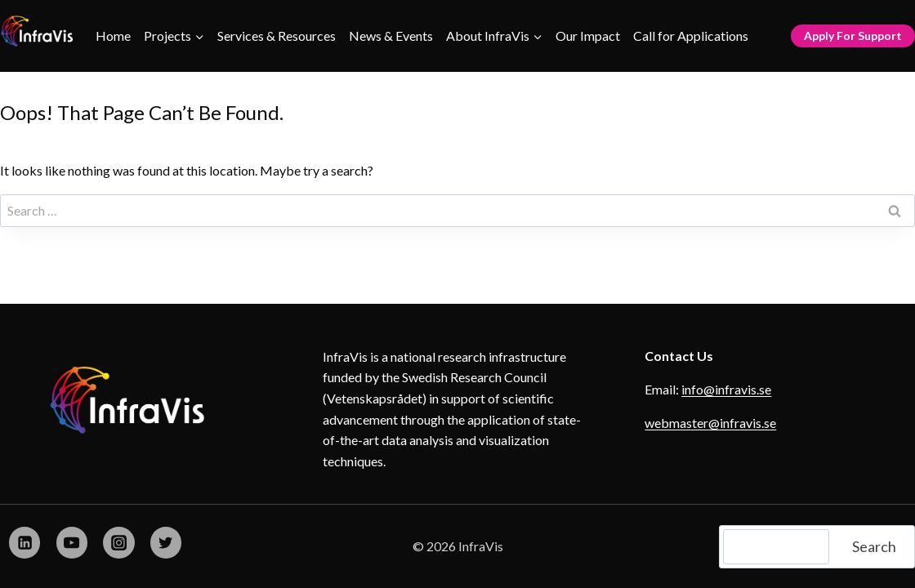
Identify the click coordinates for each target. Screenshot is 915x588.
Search (874, 546)
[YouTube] (72, 542)
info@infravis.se (726, 389)
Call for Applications (691, 36)
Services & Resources (277, 36)
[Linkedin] (25, 542)
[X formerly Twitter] (166, 542)
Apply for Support (853, 36)
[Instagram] (118, 542)
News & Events (391, 36)
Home (113, 36)
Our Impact (588, 36)
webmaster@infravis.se (710, 423)
